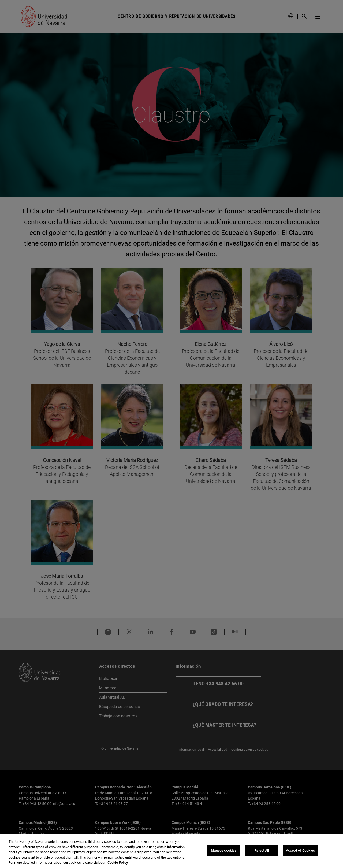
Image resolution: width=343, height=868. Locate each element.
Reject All (262, 850)
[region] (171, 851)
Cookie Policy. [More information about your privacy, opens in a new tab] (118, 863)
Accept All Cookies (300, 850)
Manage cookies (224, 850)
